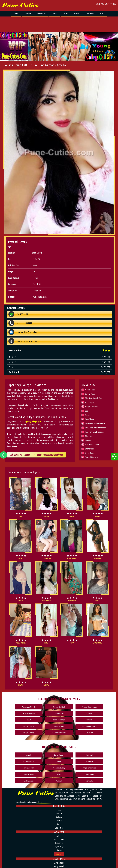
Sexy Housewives (59, 846)
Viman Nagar (38, 753)
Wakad (80, 753)
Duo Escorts (17, 719)
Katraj (101, 741)
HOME (16, 14)
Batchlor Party (101, 713)
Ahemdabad (59, 862)
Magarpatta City (59, 747)
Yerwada (101, 753)
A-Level (17, 713)
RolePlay (101, 719)
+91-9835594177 (28, 455)
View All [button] (59, 827)
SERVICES (77, 14)
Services (59, 793)
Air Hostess (59, 835)
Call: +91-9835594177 (106, 4)
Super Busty (101, 707)
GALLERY (55, 14)
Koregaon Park (38, 747)
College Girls (59, 842)
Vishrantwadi (59, 753)
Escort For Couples (38, 719)
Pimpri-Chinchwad (80, 747)
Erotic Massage (59, 713)
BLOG (102, 14)
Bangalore (59, 866)
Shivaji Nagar (101, 747)
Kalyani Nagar (80, 741)
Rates (59, 797)
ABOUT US (28, 14)
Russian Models (80, 707)
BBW (38, 713)
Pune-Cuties (20, 5)
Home (59, 782)
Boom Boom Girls (80, 719)
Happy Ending (59, 719)
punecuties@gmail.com (53, 455)
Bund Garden (38, 741)
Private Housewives (59, 707)
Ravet (17, 753)
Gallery (59, 790)
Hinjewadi (59, 741)
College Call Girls (38, 707)
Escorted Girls (41, 14)
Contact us (59, 800)
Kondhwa (17, 747)
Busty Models (59, 839)
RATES (66, 14)
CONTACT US (90, 14)
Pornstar (80, 713)
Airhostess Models (17, 707)
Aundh (17, 741)
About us (59, 786)
